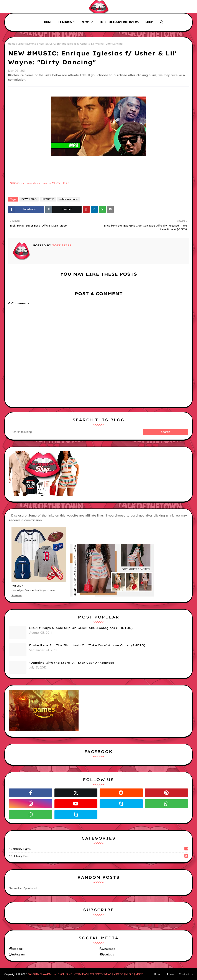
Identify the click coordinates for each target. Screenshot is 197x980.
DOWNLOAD (29, 199)
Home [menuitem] (48, 22)
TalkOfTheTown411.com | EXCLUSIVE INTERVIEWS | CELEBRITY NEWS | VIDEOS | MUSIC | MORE (85, 974)
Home (7, 7)
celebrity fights (99, 849)
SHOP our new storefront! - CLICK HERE (40, 183)
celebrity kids (99, 856)
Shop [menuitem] (149, 22)
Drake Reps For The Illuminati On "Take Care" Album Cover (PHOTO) (87, 645)
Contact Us (186, 974)
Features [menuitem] (65, 22)
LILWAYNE (48, 199)
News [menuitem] (86, 22)
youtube (109, 954)
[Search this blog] (76, 432)
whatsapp (109, 949)
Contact (35, 7)
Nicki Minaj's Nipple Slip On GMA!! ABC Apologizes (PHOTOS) (81, 628)
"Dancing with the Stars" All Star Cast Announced (72, 663)
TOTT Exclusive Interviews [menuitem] (119, 22)
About (20, 7)
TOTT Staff (61, 245)
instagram (18, 954)
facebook (17, 949)
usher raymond (27, 44)
